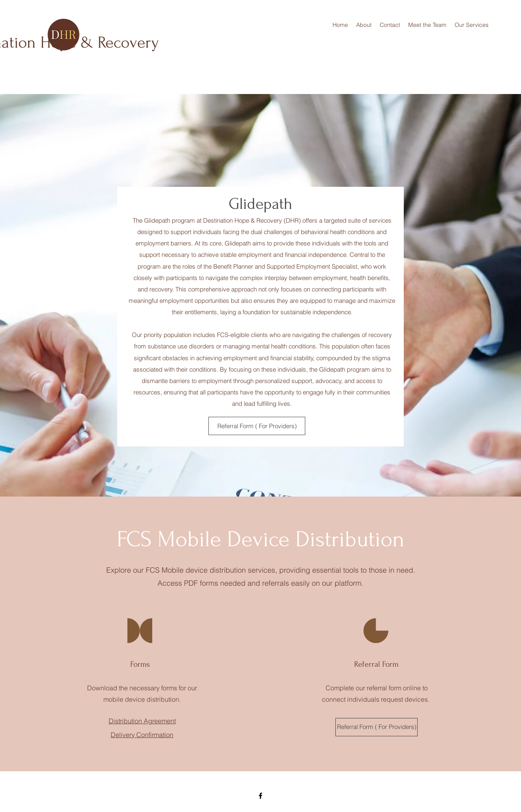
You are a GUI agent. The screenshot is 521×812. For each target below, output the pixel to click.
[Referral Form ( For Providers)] (257, 426)
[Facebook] (260, 796)
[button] (472, 25)
